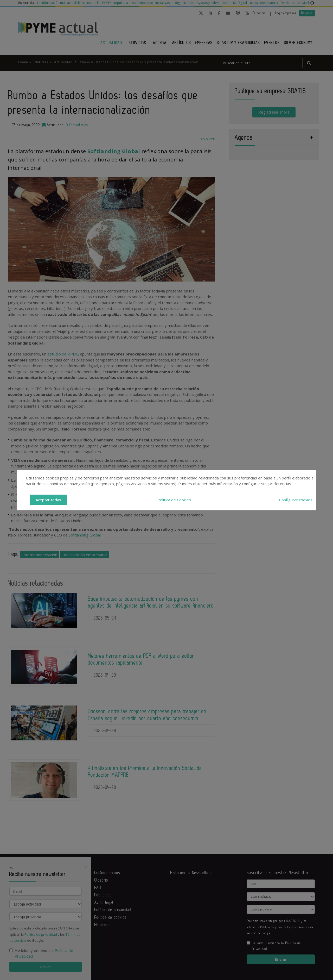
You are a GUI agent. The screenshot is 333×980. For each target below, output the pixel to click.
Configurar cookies (296, 500)
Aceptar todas (48, 500)
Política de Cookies (174, 500)
